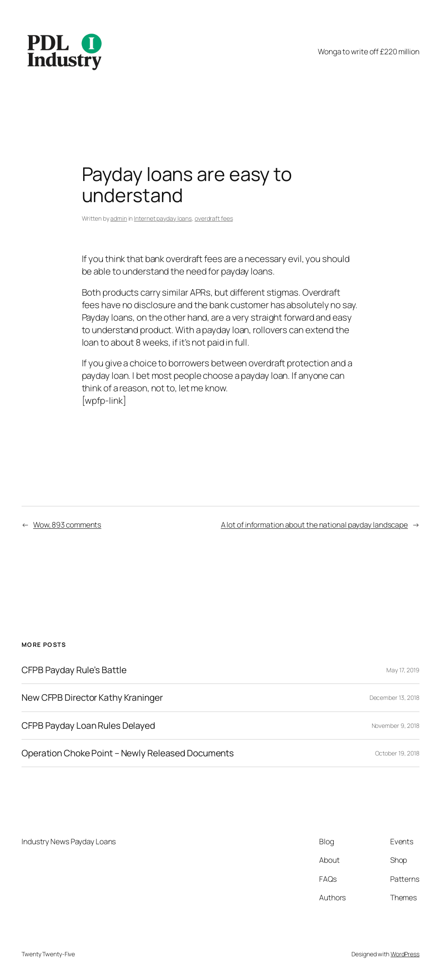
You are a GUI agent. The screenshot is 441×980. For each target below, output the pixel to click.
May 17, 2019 (403, 670)
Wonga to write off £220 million (369, 51)
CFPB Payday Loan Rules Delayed (88, 726)
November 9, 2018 (396, 726)
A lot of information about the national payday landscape (314, 524)
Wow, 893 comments (67, 524)
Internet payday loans (163, 218)
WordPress (405, 954)
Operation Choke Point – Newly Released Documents (128, 753)
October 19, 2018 (397, 753)
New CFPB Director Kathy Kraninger (92, 698)
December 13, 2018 (394, 698)
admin (119, 218)
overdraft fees (214, 218)
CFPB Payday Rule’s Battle (74, 670)
